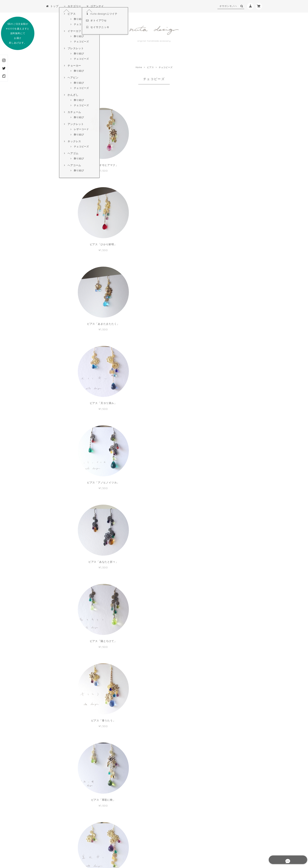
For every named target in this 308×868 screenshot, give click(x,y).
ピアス (150, 67)
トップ (52, 6)
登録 (179, 821)
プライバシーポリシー (120, 844)
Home (139, 67)
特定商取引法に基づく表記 (151, 844)
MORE (154, 746)
